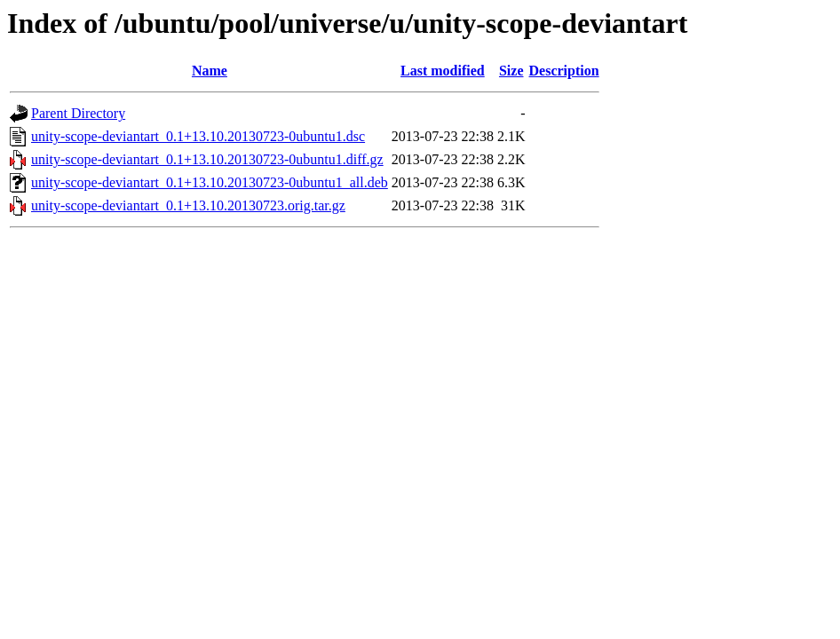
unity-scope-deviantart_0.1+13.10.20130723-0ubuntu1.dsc (198, 136)
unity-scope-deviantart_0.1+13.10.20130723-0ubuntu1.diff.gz (207, 159)
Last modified (443, 71)
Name (210, 71)
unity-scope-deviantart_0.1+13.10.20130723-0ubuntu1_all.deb (210, 182)
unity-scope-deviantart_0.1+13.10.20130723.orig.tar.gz (188, 205)
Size (511, 71)
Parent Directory (78, 113)
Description (564, 71)
